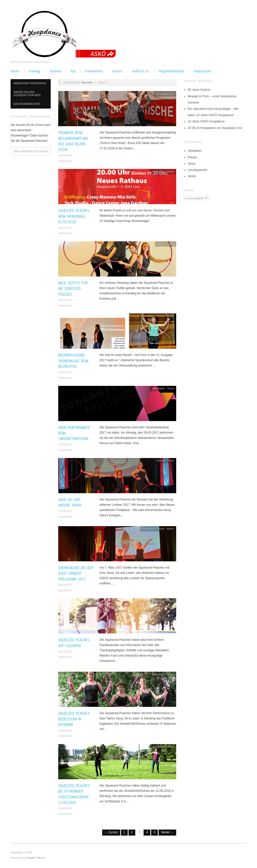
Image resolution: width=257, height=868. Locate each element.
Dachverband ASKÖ (27, 104)
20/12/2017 (65, 228)
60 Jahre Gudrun (199, 90)
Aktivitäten (159, 171)
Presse (161, 316)
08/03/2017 (65, 585)
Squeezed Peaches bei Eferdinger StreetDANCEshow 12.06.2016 (74, 794)
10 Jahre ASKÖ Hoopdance (206, 121)
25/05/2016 (65, 808)
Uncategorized (165, 94)
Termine (55, 71)
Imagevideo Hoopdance (30, 83)
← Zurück (111, 832)
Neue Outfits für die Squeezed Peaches (73, 289)
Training (35, 71)
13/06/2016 (65, 730)
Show (171, 171)
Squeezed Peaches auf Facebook (74, 643)
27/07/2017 (65, 372)
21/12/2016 (65, 652)
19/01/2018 (65, 155)
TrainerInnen (94, 71)
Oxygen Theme (35, 858)
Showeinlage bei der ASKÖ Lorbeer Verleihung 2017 (76, 573)
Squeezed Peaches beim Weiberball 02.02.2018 (74, 216)
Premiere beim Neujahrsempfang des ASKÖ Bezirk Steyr (73, 141)
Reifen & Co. (141, 71)
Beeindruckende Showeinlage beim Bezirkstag (73, 361)
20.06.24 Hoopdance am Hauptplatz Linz (215, 128)
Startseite (87, 82)
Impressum (202, 71)
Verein (15, 71)
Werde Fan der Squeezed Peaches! (27, 94)
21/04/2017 (65, 444)
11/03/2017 (65, 511)
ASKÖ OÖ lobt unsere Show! (70, 502)
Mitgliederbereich (172, 71)
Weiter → (167, 832)
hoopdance (65, 161)
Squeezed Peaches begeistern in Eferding (74, 719)
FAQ (73, 71)
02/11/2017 (65, 300)
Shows (117, 71)
